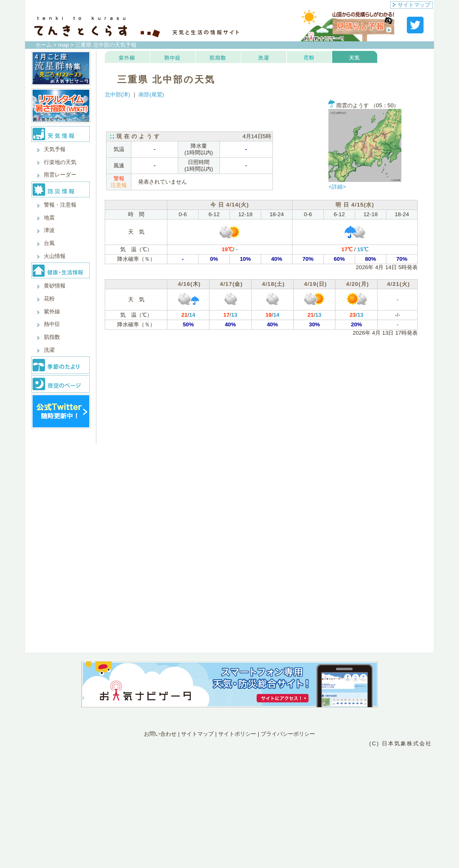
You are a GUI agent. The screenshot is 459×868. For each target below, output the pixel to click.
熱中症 (52, 324)
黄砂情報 (55, 286)
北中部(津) (117, 95)
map (63, 45)
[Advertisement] (229, 785)
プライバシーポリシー (288, 734)
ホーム (44, 45)
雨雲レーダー (60, 175)
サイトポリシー (237, 734)
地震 (49, 218)
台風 (49, 243)
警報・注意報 (60, 205)
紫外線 (52, 312)
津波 (49, 230)
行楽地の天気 (60, 162)
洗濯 (49, 350)
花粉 (49, 299)
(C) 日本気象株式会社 (401, 743)
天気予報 (55, 149)
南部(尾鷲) (151, 95)
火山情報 (55, 256)
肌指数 (52, 337)
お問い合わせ (160, 734)
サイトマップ (411, 5)
